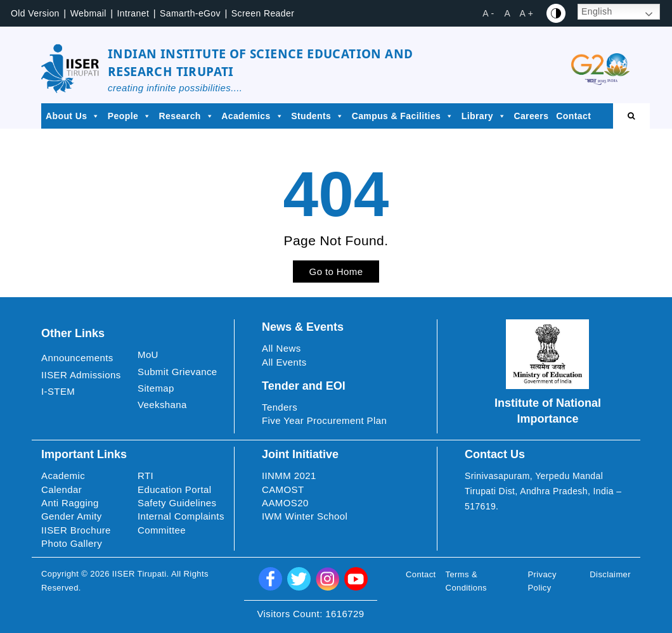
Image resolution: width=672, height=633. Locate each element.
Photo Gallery (72, 543)
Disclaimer (610, 574)
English (597, 11)
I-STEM (58, 391)
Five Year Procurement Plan (324, 420)
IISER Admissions (81, 375)
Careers (531, 116)
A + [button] (527, 13)
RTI (145, 476)
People (130, 116)
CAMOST (283, 489)
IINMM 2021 (289, 476)
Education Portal (174, 489)
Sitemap (156, 388)
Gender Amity (72, 516)
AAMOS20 (285, 503)
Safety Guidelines (177, 503)
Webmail (88, 13)
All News (281, 348)
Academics (252, 116)
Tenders (280, 407)
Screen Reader (263, 13)
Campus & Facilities (403, 116)
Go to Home (336, 272)
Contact (573, 116)
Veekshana (162, 405)
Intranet (133, 13)
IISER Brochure (76, 530)
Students (318, 116)
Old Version (35, 13)
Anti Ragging (70, 503)
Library (484, 116)
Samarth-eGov (190, 13)
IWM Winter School (305, 516)
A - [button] (488, 13)
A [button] (508, 13)
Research (187, 116)
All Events (284, 362)
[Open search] (631, 116)
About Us (73, 116)
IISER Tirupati (139, 574)
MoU (148, 355)
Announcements (77, 358)
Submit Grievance (178, 372)
